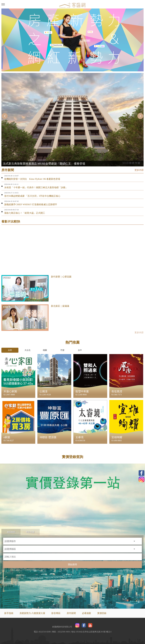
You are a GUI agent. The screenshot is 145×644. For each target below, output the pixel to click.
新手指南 (9, 613)
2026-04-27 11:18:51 (11, 193)
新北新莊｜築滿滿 (60, 306)
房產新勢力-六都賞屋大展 (32, 613)
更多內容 (139, 170)
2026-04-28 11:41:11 (11, 184)
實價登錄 (102, 613)
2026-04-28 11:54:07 (11, 176)
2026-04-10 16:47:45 (11, 201)
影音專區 (56, 613)
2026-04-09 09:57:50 (11, 210)
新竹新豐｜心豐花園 (61, 277)
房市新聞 (71, 613)
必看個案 (87, 613)
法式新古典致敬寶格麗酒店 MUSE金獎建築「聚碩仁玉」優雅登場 (44, 164)
